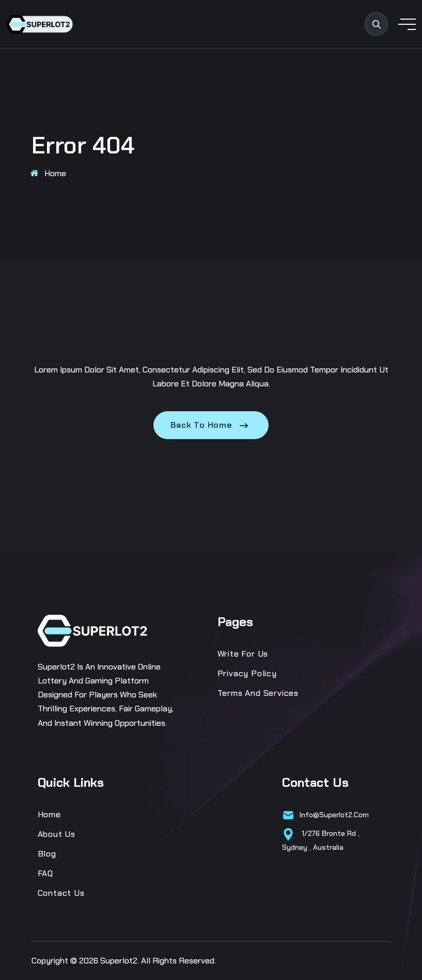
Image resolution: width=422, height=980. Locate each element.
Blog (47, 854)
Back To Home (211, 425)
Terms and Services (258, 693)
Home (55, 173)
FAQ (45, 873)
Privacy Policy (247, 673)
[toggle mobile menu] (407, 24)
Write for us (243, 654)
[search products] (376, 24)
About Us (57, 834)
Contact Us (61, 893)
